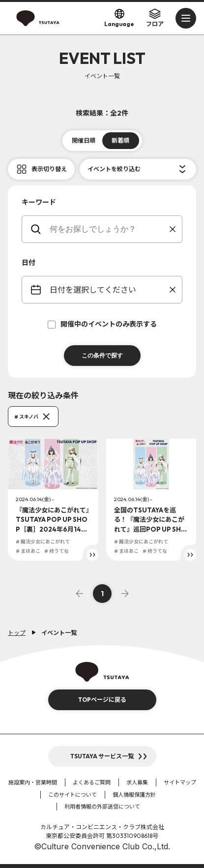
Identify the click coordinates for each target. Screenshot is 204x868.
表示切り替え (49, 169)
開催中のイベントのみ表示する (102, 324)
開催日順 (84, 140)
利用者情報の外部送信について (102, 807)
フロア (155, 18)
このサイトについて (73, 795)
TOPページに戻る (102, 700)
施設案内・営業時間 (33, 782)
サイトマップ (180, 782)
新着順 (120, 140)
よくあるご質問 (92, 782)
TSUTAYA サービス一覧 (102, 756)
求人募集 (137, 782)
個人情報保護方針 (134, 795)
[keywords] (108, 229)
